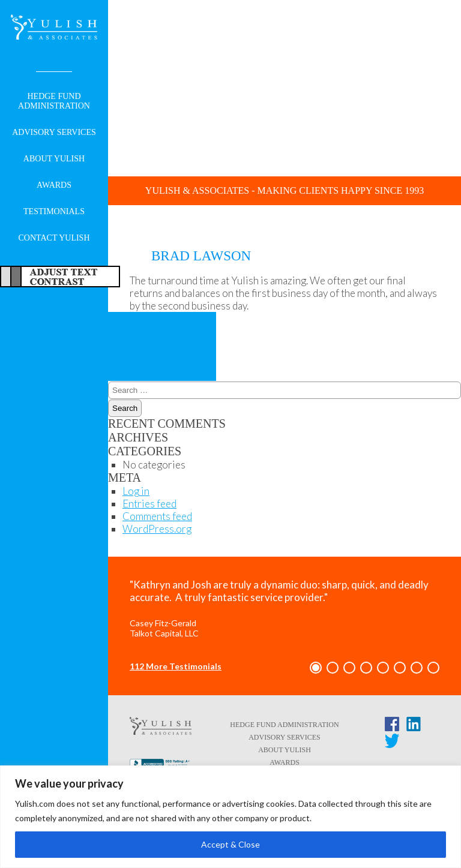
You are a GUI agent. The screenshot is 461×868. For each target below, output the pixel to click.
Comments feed (157, 516)
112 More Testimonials (176, 666)
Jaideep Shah (146, 360)
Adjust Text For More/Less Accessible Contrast (60, 277)
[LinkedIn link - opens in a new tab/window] (414, 726)
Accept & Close (230, 844)
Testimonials (54, 211)
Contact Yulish (54, 238)
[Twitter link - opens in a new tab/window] (392, 743)
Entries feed (149, 504)
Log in (136, 491)
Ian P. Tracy (139, 332)
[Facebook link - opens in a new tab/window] (392, 726)
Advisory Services (54, 132)
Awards (54, 185)
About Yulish (54, 159)
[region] (230, 817)
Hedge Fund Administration (54, 101)
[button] (316, 668)
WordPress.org (157, 529)
